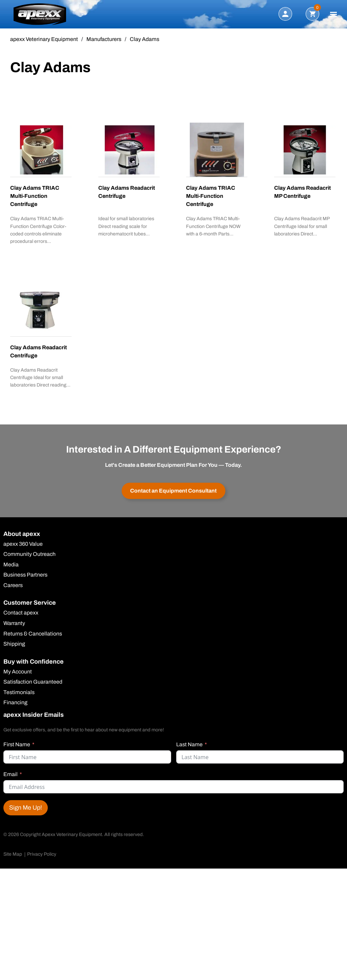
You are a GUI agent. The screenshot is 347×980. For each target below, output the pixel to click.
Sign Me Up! (26, 811)
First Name (17, 748)
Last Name (189, 748)
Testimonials (19, 695)
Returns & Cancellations (33, 636)
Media (11, 566)
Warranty (14, 625)
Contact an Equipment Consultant (174, 491)
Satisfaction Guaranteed (33, 685)
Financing (15, 706)
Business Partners (25, 577)
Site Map (13, 858)
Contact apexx (21, 615)
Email (11, 778)
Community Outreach (29, 556)
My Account (18, 674)
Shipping (14, 646)
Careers (13, 587)
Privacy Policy (42, 858)
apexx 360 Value (23, 545)
